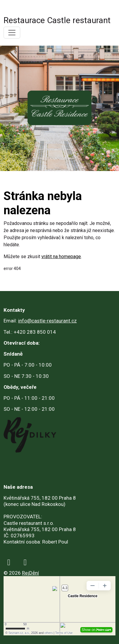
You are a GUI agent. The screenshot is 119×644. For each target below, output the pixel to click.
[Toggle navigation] (12, 33)
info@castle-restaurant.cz (47, 321)
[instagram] (25, 562)
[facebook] (9, 562)
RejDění (30, 573)
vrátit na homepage (61, 257)
